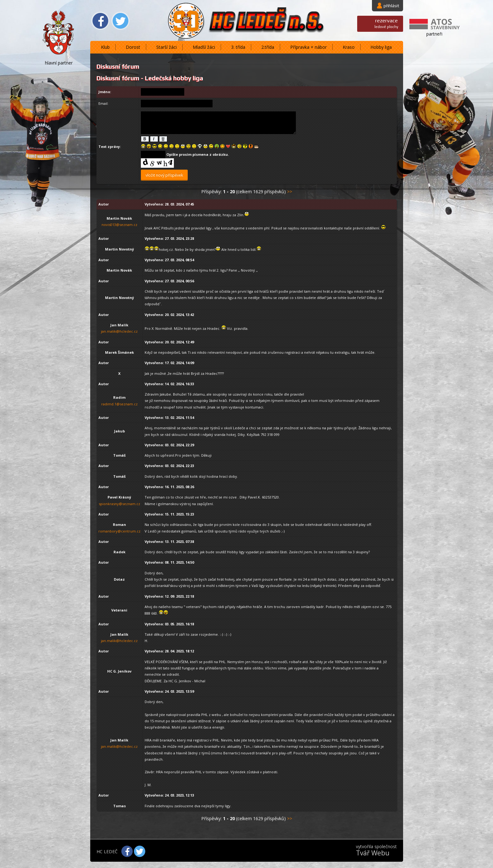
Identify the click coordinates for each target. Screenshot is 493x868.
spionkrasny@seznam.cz (119, 504)
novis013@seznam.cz (119, 225)
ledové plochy (386, 23)
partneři (434, 34)
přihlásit (391, 6)
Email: (103, 103)
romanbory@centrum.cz (119, 531)
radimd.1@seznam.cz (119, 404)
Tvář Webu (373, 853)
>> (290, 192)
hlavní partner (59, 63)
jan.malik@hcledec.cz (119, 331)
